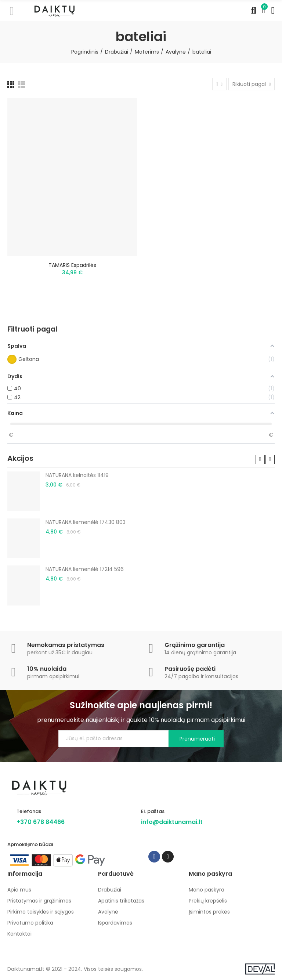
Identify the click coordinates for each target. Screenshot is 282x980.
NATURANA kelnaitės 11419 (77, 475)
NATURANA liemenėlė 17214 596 (85, 569)
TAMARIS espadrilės (72, 265)
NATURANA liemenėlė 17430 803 (86, 522)
